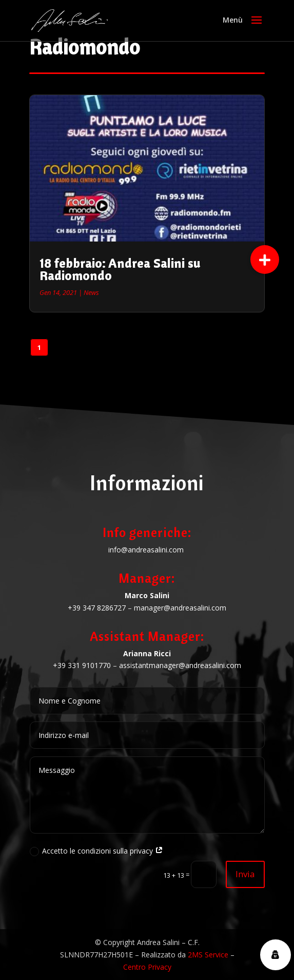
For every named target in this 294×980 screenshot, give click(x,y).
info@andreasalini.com (146, 550)
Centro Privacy (147, 967)
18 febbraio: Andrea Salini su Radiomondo (120, 269)
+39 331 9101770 (82, 665)
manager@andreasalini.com (180, 608)
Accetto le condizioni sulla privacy (96, 851)
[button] (265, 260)
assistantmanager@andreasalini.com (180, 665)
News (91, 292)
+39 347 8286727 (97, 608)
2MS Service (208, 955)
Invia (245, 874)
